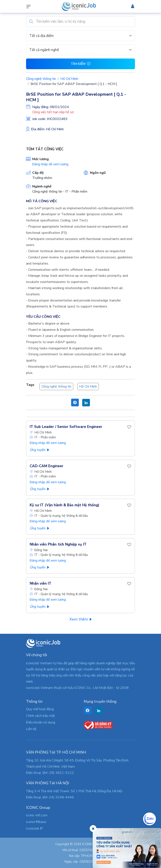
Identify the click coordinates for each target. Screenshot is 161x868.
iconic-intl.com (37, 815)
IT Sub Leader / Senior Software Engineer (66, 427)
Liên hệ (31, 729)
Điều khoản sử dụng (41, 722)
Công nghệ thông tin (41, 79)
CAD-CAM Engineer (47, 466)
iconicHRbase (36, 822)
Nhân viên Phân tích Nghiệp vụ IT (58, 544)
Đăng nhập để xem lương (50, 164)
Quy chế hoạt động (40, 709)
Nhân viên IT (40, 583)
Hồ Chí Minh (69, 79)
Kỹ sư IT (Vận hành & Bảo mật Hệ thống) (64, 505)
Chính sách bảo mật (40, 716)
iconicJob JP (34, 828)
